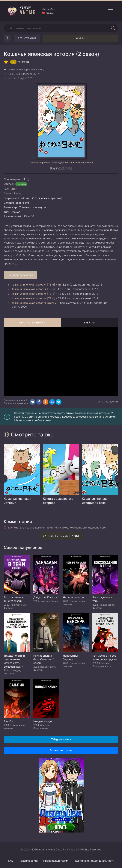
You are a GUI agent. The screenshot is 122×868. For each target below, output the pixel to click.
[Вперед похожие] (118, 479)
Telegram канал (61, 739)
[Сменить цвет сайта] (7, 38)
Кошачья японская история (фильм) (34, 303)
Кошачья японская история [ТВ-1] (33, 285)
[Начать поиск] (113, 28)
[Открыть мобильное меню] (111, 11)
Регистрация (27, 38)
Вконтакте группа (61, 750)
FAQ (11, 861)
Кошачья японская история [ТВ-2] (33, 289)
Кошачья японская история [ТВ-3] (33, 294)
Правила (28, 861)
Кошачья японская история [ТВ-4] (33, 298)
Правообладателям (56, 861)
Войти (81, 38)
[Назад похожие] (4, 479)
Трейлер (90, 323)
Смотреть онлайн (32, 323)
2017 (14, 189)
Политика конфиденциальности (94, 861)
